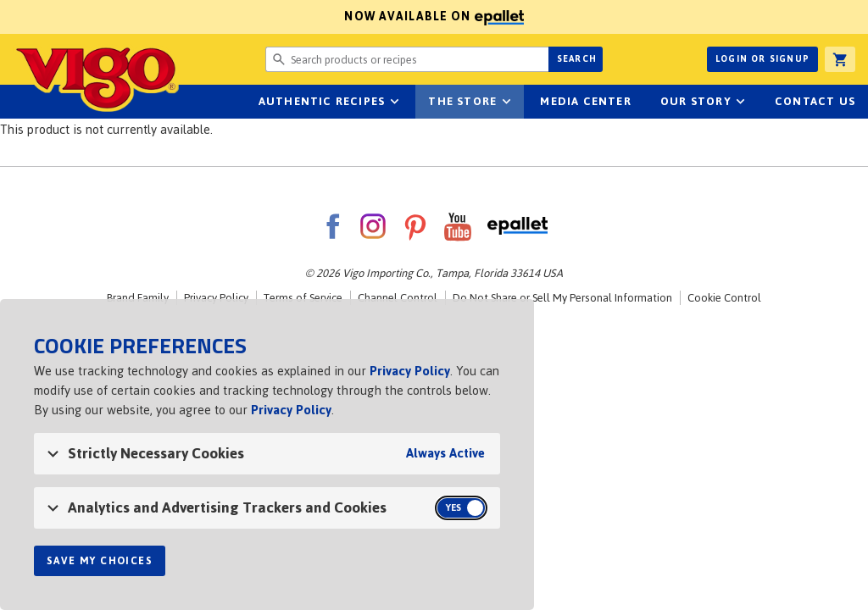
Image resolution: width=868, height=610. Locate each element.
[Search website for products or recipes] (407, 59)
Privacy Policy (216, 298)
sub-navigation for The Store (506, 102)
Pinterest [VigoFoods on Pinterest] (415, 226)
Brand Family (138, 298)
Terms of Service (303, 298)
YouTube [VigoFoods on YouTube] (458, 226)
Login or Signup (762, 59)
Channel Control (398, 298)
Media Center (585, 101)
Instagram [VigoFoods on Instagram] (373, 226)
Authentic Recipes (322, 101)
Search (577, 59)
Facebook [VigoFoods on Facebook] (332, 226)
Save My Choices (100, 561)
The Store (462, 101)
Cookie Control (724, 298)
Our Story (696, 101)
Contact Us (815, 101)
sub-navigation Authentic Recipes (394, 102)
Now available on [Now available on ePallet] (262, 17)
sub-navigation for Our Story (741, 102)
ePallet (517, 226)
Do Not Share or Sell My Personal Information (562, 298)
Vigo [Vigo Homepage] (96, 78)
